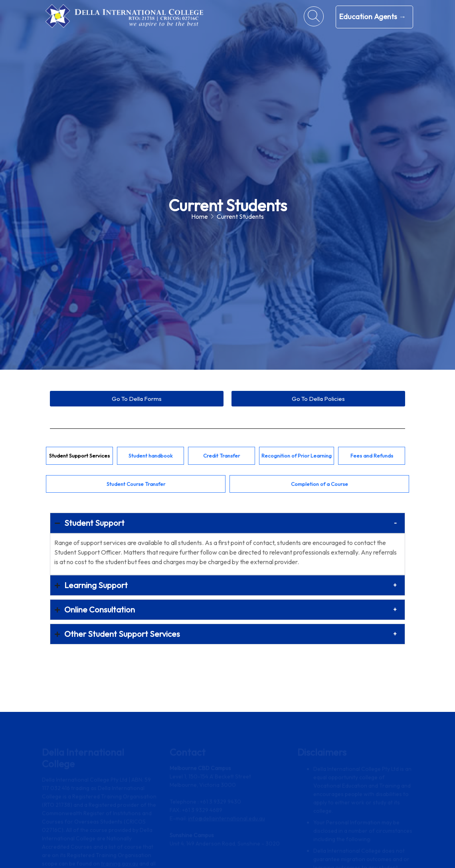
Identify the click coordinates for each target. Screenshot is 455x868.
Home (200, 216)
